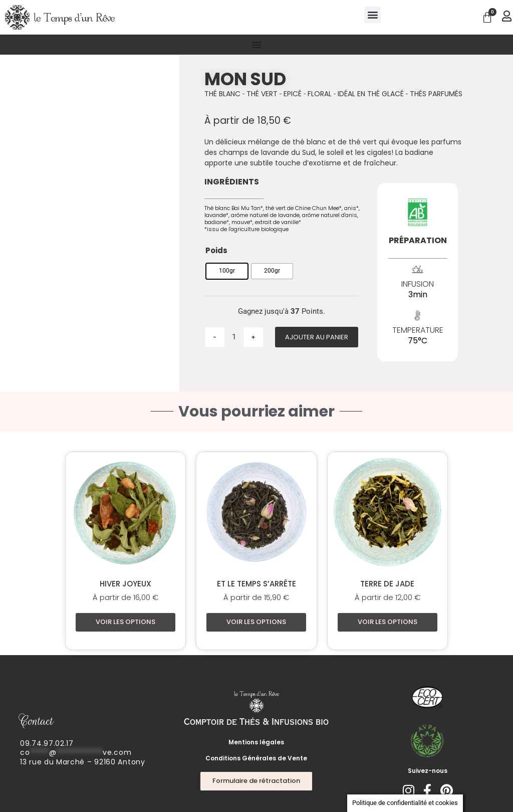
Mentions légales (256, 742)
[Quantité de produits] (234, 337)
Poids (216, 250)
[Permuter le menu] (256, 45)
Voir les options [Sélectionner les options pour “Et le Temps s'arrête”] (256, 622)
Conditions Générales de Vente (256, 758)
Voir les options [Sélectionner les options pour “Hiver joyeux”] (125, 622)
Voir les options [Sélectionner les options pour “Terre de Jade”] (388, 622)
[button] (372, 15)
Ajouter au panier (317, 337)
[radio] (227, 271)
